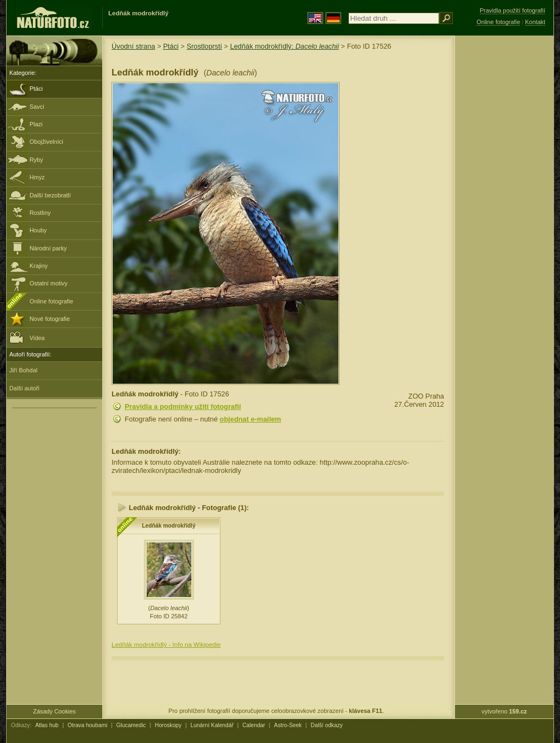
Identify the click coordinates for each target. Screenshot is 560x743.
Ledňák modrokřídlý (169, 526)
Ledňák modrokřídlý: (285, 46)
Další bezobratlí (50, 195)
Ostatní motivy (49, 283)
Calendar (254, 725)
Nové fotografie (50, 319)
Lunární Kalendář (212, 725)
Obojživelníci (46, 142)
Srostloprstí (204, 46)
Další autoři (24, 388)
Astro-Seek (288, 725)
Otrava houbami (87, 725)
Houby (38, 230)
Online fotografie (51, 301)
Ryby (36, 160)
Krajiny (39, 266)
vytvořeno (504, 711)
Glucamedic (131, 725)
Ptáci (36, 89)
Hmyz (37, 177)
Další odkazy (327, 725)
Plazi (36, 124)
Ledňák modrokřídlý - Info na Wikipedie (166, 645)
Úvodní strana (133, 46)
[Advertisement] (504, 210)
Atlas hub (47, 725)
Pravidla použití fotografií (512, 10)
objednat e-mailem (250, 419)
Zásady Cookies (55, 711)
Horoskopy (168, 725)
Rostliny (40, 213)
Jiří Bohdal (23, 370)
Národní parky (48, 248)
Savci (37, 107)
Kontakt (535, 22)
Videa (27, 337)
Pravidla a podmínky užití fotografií (183, 406)
